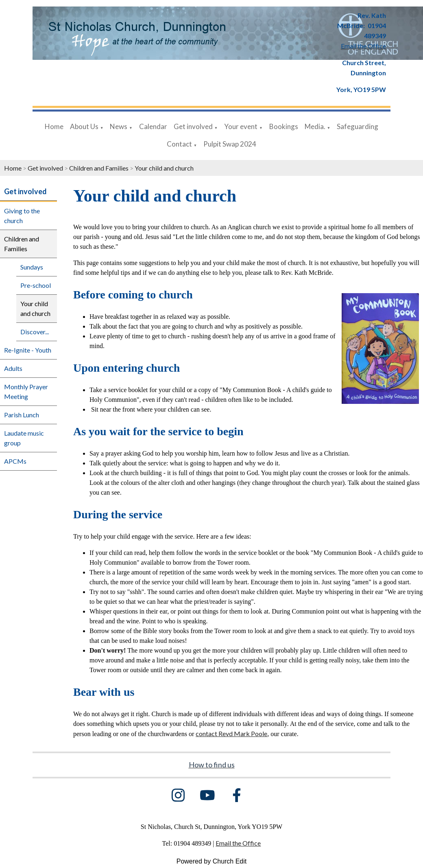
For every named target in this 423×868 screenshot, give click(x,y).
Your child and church (164, 168)
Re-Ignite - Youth (28, 350)
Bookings (284, 126)
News (119, 126)
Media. (315, 126)
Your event (241, 126)
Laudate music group (24, 438)
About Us (84, 126)
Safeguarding (358, 126)
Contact (179, 144)
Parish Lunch (22, 415)
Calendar (153, 126)
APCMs (15, 461)
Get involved (193, 126)
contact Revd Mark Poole (231, 733)
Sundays (32, 267)
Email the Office (238, 843)
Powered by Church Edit (212, 861)
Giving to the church (22, 216)
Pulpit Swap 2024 (230, 144)
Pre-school (36, 285)
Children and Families (99, 168)
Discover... (35, 332)
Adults (13, 368)
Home (54, 126)
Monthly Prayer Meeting (26, 391)
